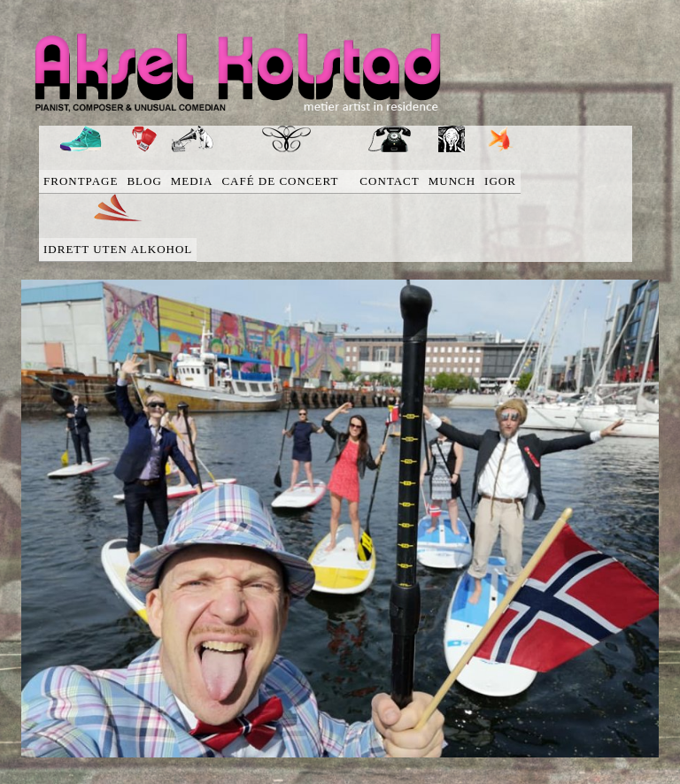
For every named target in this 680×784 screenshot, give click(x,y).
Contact (389, 181)
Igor (500, 181)
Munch (452, 181)
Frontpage (81, 181)
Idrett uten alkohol (118, 249)
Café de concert (286, 181)
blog (144, 181)
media (192, 181)
